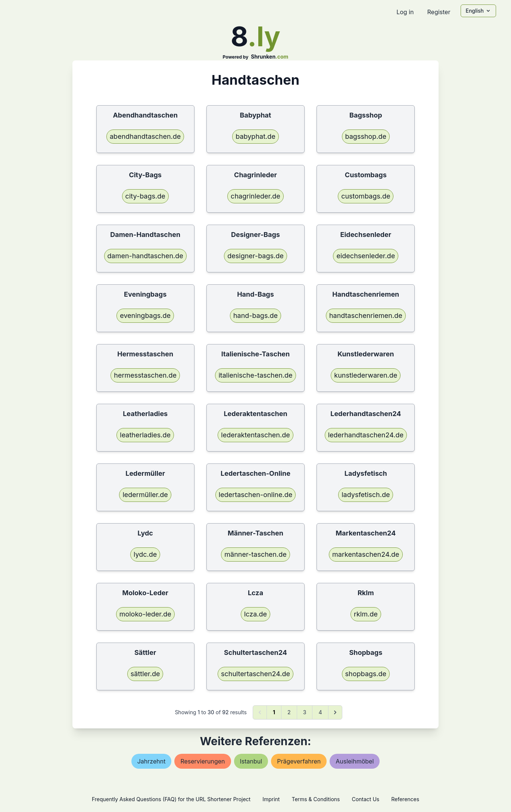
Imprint (271, 799)
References (405, 799)
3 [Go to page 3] (305, 712)
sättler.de (145, 674)
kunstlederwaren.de (366, 375)
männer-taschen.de (255, 554)
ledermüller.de (145, 495)
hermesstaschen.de (145, 375)
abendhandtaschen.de (145, 136)
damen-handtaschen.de (145, 256)
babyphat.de (255, 136)
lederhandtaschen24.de (366, 435)
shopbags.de (366, 674)
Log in (405, 12)
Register (439, 12)
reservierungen (202, 761)
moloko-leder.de (145, 614)
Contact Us (365, 799)
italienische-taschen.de (255, 375)
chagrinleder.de (255, 196)
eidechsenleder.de (366, 256)
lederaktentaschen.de (255, 435)
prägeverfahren (299, 761)
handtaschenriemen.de (366, 316)
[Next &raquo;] (335, 712)
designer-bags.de (255, 256)
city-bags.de (145, 196)
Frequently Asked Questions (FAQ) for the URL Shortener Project (171, 799)
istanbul (251, 761)
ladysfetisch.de (366, 495)
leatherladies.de (145, 435)
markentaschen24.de (366, 554)
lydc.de (145, 554)
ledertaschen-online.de (255, 495)
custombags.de (366, 196)
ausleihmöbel (355, 761)
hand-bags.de (255, 316)
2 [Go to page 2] (289, 712)
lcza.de (255, 614)
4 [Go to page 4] (320, 712)
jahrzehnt (152, 761)
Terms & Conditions (316, 799)
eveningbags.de (145, 316)
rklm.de (366, 614)
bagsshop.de (366, 136)
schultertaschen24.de (255, 674)
